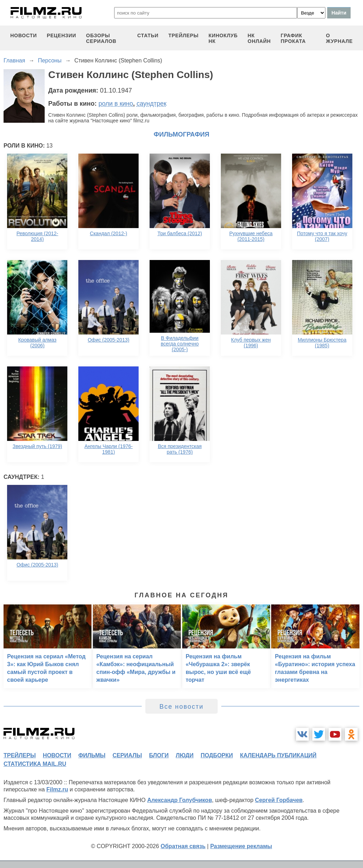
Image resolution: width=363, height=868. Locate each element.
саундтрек (151, 104)
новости (24, 35)
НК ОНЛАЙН (259, 38)
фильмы (92, 755)
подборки (217, 755)
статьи (148, 35)
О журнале (339, 38)
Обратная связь (183, 846)
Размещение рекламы (241, 846)
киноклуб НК (223, 38)
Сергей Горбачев (279, 800)
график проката (293, 38)
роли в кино (116, 104)
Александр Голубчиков (180, 800)
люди (185, 755)
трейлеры (183, 35)
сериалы (127, 755)
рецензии (62, 35)
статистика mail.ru (35, 764)
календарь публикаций (278, 755)
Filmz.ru (57, 789)
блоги (159, 755)
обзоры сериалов (101, 38)
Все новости (182, 707)
